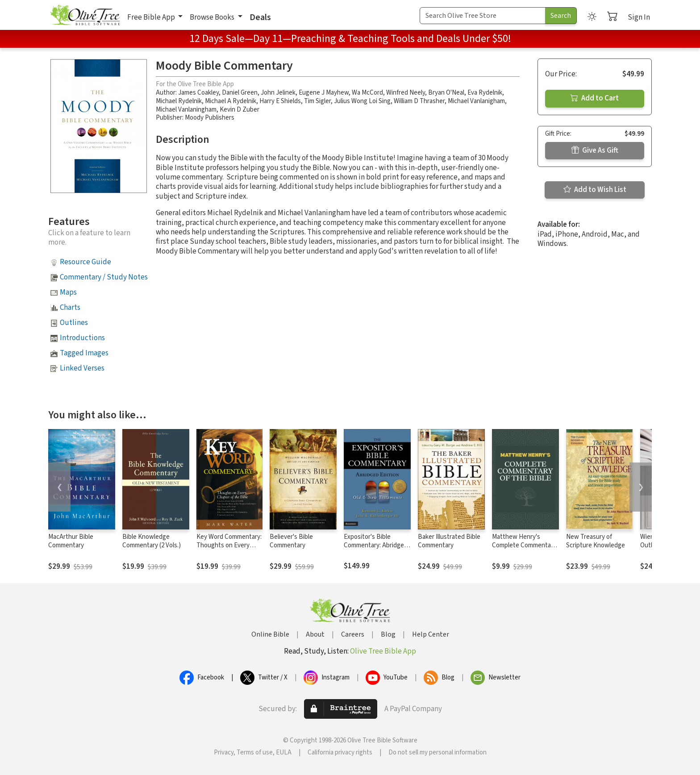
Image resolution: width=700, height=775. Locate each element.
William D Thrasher (419, 101)
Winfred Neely (406, 93)
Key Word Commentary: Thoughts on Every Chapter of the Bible (229, 545)
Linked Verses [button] (82, 368)
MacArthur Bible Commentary (71, 541)
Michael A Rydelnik (231, 101)
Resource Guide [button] (85, 262)
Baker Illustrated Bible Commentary (449, 541)
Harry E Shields (280, 101)
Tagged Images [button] (84, 353)
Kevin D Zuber (240, 110)
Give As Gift (595, 150)
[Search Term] (483, 16)
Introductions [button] (82, 338)
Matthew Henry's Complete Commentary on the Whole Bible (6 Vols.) (524, 550)
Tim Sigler (317, 101)
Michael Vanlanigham (476, 101)
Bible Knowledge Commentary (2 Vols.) (152, 541)
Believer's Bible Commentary (291, 541)
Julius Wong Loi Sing (362, 101)
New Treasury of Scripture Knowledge (596, 541)
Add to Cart (595, 98)
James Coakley (198, 93)
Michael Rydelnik (179, 101)
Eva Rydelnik (485, 93)
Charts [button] (70, 308)
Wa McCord (367, 93)
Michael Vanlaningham (186, 110)
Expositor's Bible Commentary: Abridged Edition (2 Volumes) (376, 545)
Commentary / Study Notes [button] (104, 277)
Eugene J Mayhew (324, 93)
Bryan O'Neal (446, 93)
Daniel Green (240, 93)
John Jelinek (278, 93)
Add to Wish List (595, 190)
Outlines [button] (74, 323)
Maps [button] (68, 292)
